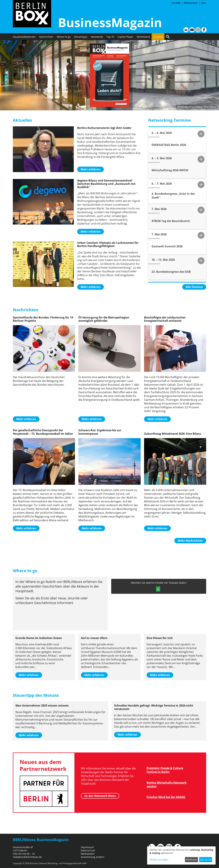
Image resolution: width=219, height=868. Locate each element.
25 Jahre (158, 37)
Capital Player (125, 37)
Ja (158, 589)
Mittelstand (143, 37)
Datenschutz (88, 850)
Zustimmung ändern (93, 857)
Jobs (204, 3)
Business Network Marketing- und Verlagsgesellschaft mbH (58, 863)
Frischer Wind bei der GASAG (166, 797)
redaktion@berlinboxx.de (27, 857)
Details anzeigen (159, 860)
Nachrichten (46, 37)
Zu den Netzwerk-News (100, 796)
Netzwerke (97, 37)
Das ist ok (205, 860)
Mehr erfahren (91, 169)
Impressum (87, 847)
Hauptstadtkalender (24, 37)
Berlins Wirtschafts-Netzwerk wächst (167, 785)
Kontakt (176, 3)
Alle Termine (194, 287)
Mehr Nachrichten (190, 541)
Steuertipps (81, 37)
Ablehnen (191, 860)
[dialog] (181, 855)
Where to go (64, 37)
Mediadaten (191, 3)
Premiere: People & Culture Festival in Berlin (165, 770)
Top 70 (110, 37)
